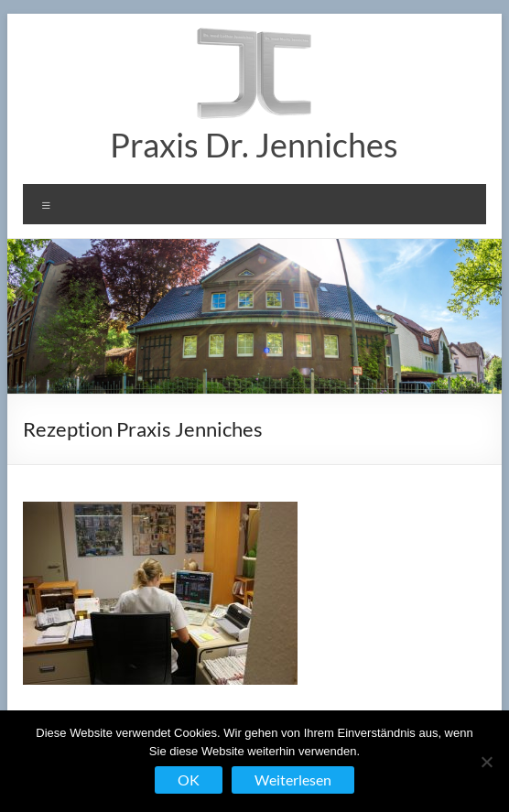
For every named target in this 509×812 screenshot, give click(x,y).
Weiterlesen (293, 780)
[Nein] (486, 762)
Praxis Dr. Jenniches (254, 145)
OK (189, 780)
